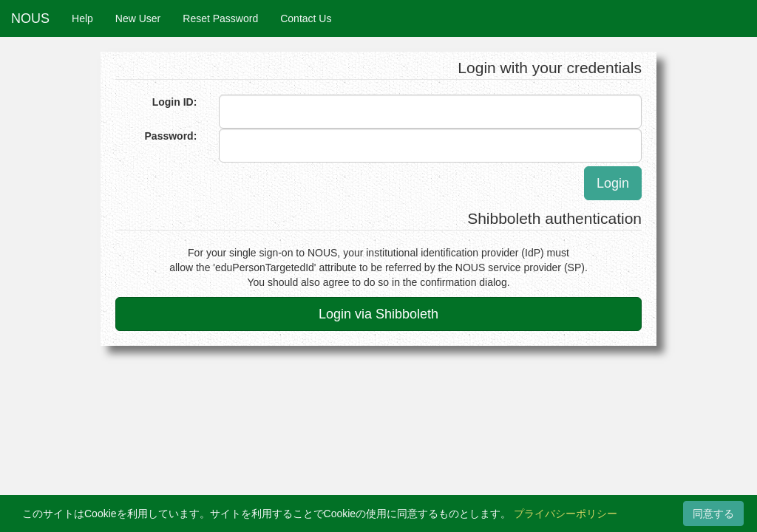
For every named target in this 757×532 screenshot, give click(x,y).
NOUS (30, 18)
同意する (713, 514)
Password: (171, 136)
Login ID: (175, 102)
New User (138, 18)
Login (613, 183)
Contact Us (306, 18)
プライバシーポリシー (566, 514)
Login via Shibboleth (378, 314)
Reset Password (220, 18)
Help (82, 18)
